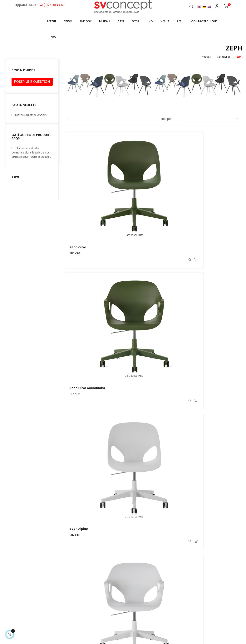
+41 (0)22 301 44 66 (51, 5)
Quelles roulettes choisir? (30, 115)
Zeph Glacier (142, 292)
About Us (192, 576)
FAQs (220, 576)
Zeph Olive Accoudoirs (149, 198)
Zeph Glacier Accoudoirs (212, 292)
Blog (208, 576)
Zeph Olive (79, 198)
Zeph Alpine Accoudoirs (90, 292)
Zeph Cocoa (141, 479)
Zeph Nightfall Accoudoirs (152, 386)
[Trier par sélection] (210, 119)
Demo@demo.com (99, 610)
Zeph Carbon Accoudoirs (91, 479)
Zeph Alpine (201, 198)
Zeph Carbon (203, 386)
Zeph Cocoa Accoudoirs (211, 479)
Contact (236, 576)
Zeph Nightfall (82, 386)
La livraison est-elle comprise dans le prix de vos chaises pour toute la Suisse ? (31, 152)
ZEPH (15, 177)
